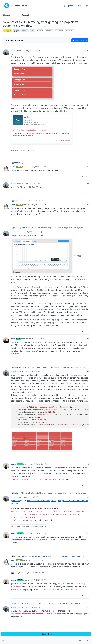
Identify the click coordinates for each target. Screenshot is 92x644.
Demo (72, 6)
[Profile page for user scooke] (6, 52)
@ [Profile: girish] (14, 375)
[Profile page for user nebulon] (6, 466)
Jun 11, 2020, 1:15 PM (38, 533)
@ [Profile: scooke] (15, 170)
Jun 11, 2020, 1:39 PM (38, 580)
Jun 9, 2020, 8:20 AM (38, 167)
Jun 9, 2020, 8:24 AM (32, 184)
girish (13, 339)
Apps (65, 6)
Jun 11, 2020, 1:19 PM (38, 560)
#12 (88, 533)
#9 (88, 371)
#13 (88, 560)
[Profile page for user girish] (6, 340)
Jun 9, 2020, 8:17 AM (32, 51)
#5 (88, 184)
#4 (88, 167)
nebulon (14, 464)
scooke (14, 51)
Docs (79, 6)
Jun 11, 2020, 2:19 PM (32, 607)
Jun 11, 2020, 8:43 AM (32, 371)
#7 (88, 232)
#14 (88, 580)
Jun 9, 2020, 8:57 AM (32, 232)
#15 (88, 607)
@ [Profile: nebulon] (15, 501)
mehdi (13, 167)
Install (86, 6)
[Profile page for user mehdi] (6, 168)
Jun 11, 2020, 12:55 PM (39, 464)
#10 (88, 464)
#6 (88, 205)
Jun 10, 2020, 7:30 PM (37, 339)
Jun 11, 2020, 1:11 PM (32, 497)
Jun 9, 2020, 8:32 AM (38, 205)
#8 (88, 339)
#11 (88, 497)
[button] (3, 641)
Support (7, 31)
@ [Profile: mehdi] (14, 235)
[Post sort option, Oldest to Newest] (14, 40)
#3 (88, 51)
